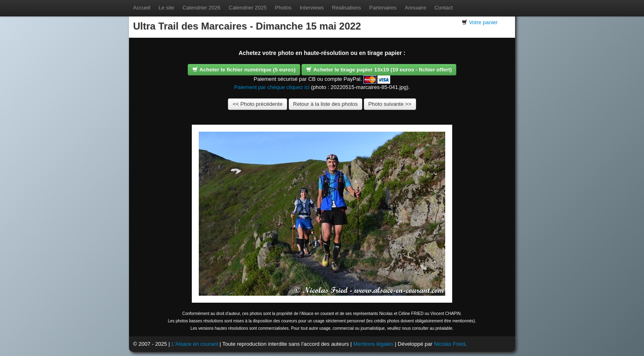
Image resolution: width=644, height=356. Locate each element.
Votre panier (483, 22)
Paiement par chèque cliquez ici (272, 87)
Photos (283, 8)
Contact (444, 8)
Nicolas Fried (449, 344)
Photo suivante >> (390, 104)
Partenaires (383, 8)
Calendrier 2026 (201, 8)
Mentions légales (373, 344)
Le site (166, 8)
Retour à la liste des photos (326, 104)
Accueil (142, 8)
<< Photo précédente (257, 104)
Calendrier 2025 (248, 8)
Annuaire (416, 8)
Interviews (312, 8)
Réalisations (346, 8)
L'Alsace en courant (195, 344)
